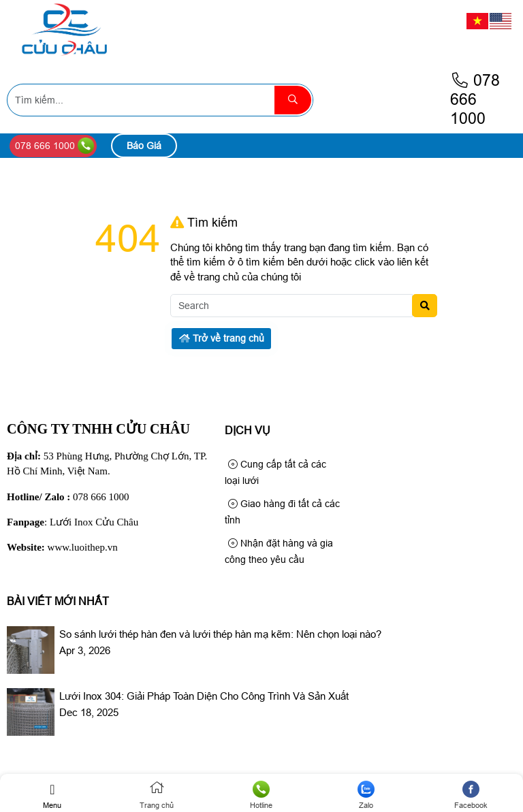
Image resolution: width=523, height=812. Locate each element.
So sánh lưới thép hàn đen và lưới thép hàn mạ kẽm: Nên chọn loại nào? (220, 634)
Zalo (366, 795)
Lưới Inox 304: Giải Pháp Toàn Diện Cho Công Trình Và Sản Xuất (204, 696)
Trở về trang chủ (222, 338)
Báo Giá (144, 146)
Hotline (261, 795)
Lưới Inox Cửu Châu (94, 522)
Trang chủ (157, 795)
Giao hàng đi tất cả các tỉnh (282, 512)
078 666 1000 (475, 99)
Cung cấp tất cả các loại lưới (275, 472)
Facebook (471, 795)
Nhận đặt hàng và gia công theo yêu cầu (279, 551)
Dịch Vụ (248, 431)
